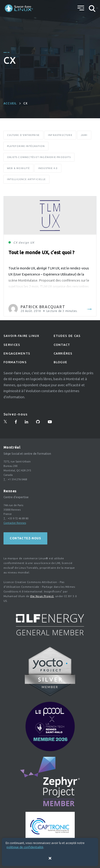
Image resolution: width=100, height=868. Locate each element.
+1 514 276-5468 (17, 479)
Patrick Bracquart (43, 307)
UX (32, 243)
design (24, 243)
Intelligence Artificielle (26, 179)
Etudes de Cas (67, 336)
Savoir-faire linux (21, 336)
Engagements (17, 353)
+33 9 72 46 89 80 (18, 518)
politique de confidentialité (25, 847)
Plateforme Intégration (26, 146)
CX (15, 243)
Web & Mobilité (18, 168)
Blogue (61, 362)
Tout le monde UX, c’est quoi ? (41, 252)
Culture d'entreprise (23, 135)
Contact (62, 345)
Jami (84, 135)
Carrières (63, 353)
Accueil (10, 103)
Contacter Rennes (15, 523)
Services (12, 345)
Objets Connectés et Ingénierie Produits (39, 157)
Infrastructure (60, 135)
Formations (15, 362)
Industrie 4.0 (48, 168)
